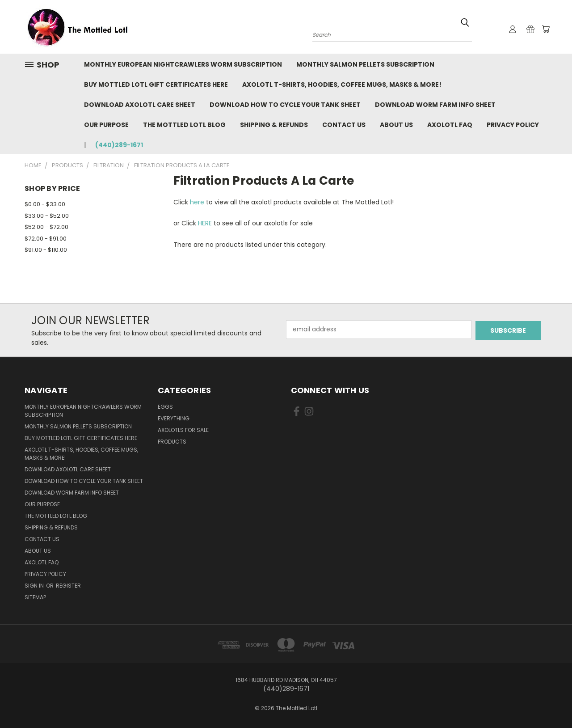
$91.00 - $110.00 (46, 250)
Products (172, 442)
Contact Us (344, 125)
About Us (396, 125)
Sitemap (35, 597)
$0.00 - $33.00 (45, 204)
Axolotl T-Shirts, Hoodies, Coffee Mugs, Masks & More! (342, 85)
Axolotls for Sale (183, 430)
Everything (174, 418)
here (197, 202)
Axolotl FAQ (450, 125)
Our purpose (106, 125)
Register (68, 586)
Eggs (165, 407)
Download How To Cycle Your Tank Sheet (285, 105)
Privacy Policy (513, 125)
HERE (205, 223)
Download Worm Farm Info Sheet (435, 105)
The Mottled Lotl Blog (184, 125)
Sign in (35, 586)
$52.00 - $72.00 (46, 227)
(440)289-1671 (119, 145)
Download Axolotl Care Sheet (140, 105)
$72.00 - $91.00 (46, 239)
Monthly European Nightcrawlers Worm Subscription (183, 64)
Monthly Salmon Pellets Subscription (365, 64)
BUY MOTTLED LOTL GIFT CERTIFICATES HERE (156, 85)
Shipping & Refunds (274, 125)
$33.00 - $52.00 (47, 216)
